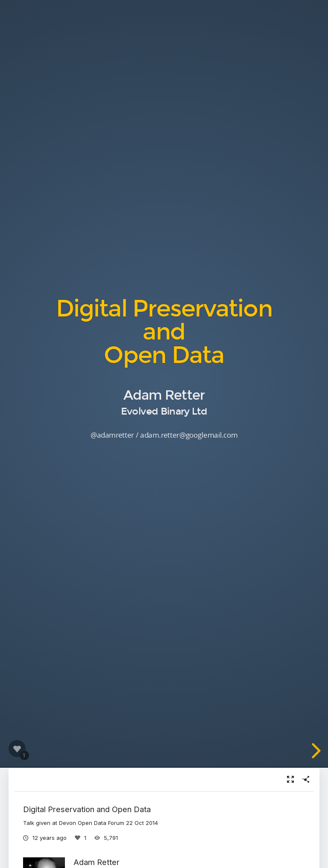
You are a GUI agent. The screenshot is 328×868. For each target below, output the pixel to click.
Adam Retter (97, 862)
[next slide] (315, 751)
